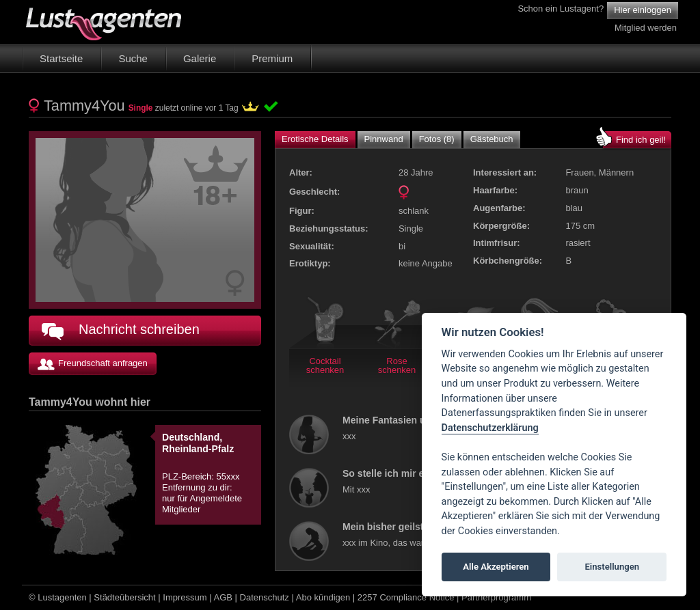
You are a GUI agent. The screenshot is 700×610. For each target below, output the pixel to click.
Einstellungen (612, 567)
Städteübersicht (124, 597)
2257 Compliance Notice (406, 597)
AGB (223, 597)
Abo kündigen (323, 597)
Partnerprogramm (496, 597)
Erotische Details (315, 139)
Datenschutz (265, 597)
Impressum (185, 597)
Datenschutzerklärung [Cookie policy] (490, 428)
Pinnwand (384, 139)
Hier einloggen (643, 10)
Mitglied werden (646, 28)
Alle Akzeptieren (496, 567)
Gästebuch (492, 139)
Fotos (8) (437, 139)
